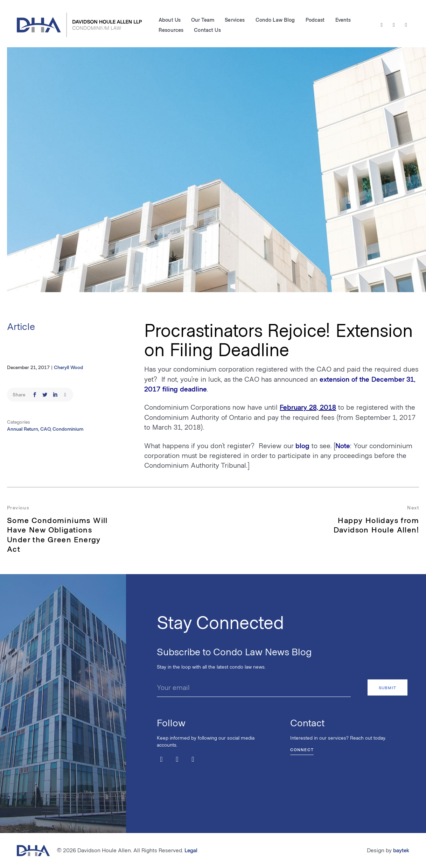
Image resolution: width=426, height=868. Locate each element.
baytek (401, 850)
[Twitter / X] (382, 25)
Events (343, 20)
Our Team (203, 20)
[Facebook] (394, 25)
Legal (191, 850)
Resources (171, 30)
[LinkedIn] (406, 25)
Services (235, 20)
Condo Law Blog (275, 20)
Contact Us (207, 30)
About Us (170, 20)
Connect (302, 749)
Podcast (315, 20)
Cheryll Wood (68, 367)
